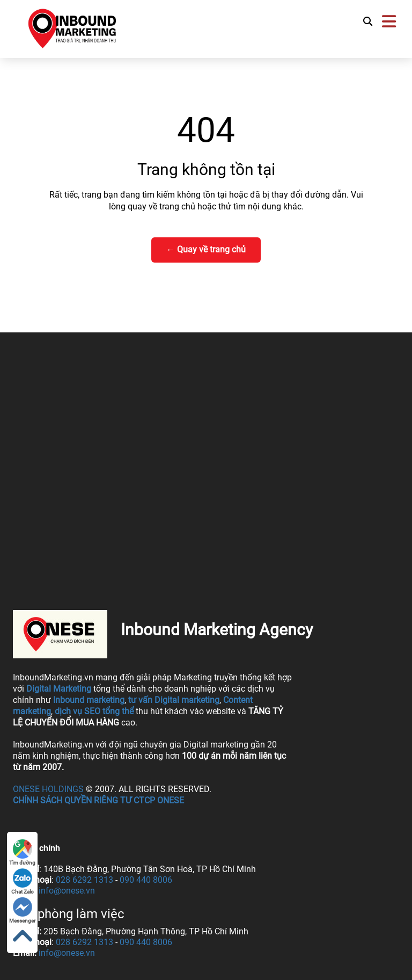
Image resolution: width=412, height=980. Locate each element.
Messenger (22, 910)
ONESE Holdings (48, 789)
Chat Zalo (23, 881)
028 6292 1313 (84, 880)
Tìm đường (22, 852)
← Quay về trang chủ (206, 249)
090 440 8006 (146, 880)
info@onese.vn (67, 891)
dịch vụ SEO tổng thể (94, 711)
